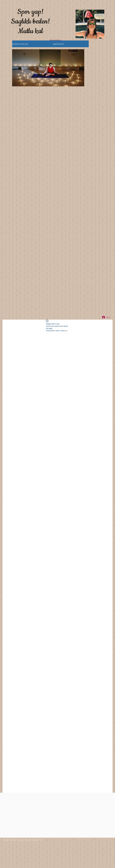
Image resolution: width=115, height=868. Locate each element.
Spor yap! (30, 12)
